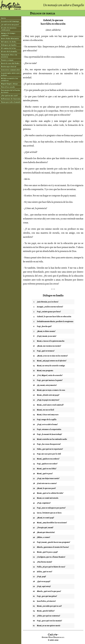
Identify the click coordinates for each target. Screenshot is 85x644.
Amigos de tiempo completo (8, 34)
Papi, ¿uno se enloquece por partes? (51, 508)
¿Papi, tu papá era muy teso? (48, 400)
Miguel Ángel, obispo (9, 84)
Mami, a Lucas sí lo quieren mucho (51, 341)
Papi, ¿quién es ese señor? (47, 464)
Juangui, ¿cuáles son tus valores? (50, 307)
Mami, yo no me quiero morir (49, 626)
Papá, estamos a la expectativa (49, 429)
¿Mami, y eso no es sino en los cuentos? (52, 356)
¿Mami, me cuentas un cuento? (49, 346)
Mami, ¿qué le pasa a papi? (47, 552)
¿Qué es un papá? (44, 581)
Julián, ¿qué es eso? (45, 572)
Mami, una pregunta (45, 371)
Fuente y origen (7, 60)
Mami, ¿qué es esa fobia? (47, 469)
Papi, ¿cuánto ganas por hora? (49, 312)
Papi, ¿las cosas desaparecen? (49, 444)
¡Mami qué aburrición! (46, 532)
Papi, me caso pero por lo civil (49, 454)
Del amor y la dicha (9, 42)
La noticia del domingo (10, 21)
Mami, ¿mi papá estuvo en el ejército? (52, 361)
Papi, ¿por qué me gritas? (47, 596)
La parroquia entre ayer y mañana (11, 74)
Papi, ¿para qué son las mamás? (49, 621)
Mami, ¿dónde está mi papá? (48, 395)
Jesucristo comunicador (11, 70)
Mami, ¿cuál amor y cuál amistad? (50, 405)
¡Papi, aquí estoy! (44, 586)
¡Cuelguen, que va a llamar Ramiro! (51, 557)
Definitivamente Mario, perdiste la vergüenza (55, 321)
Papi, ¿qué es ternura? (46, 351)
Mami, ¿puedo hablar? (46, 611)
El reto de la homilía (9, 51)
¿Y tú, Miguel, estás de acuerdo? (50, 375)
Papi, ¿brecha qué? (44, 326)
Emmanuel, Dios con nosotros (9, 56)
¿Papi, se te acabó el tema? (47, 424)
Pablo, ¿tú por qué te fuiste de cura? (51, 567)
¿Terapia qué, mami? (45, 528)
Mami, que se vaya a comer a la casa (51, 390)
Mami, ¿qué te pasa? (45, 474)
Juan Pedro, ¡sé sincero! (46, 601)
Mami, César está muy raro (48, 415)
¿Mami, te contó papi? (46, 518)
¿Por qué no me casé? (9, 96)
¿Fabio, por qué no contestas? (49, 616)
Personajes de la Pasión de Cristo (10, 91)
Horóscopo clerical (9, 67)
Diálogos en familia (9, 45)
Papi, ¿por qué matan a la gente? (50, 380)
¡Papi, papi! (41, 576)
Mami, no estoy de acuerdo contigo (51, 366)
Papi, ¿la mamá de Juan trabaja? (49, 434)
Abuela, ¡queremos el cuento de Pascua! (53, 547)
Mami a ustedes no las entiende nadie (52, 439)
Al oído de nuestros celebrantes (9, 29)
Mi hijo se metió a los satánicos (10, 79)
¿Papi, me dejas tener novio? (48, 478)
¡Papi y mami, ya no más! (47, 336)
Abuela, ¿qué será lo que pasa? (49, 591)
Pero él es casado (8, 87)
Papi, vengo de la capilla (47, 419)
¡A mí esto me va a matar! (47, 483)
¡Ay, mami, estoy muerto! (47, 385)
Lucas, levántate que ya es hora (49, 513)
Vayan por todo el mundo (11, 102)
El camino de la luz (8, 48)
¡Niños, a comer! (43, 537)
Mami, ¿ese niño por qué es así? (49, 606)
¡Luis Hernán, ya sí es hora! (48, 302)
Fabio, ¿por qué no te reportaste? (50, 449)
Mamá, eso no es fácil (45, 410)
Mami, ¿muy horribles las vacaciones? (52, 523)
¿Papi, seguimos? (44, 503)
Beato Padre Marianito (10, 39)
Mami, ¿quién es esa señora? (48, 459)
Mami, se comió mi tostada (48, 498)
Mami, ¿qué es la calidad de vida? (50, 493)
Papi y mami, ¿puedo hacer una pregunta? (54, 542)
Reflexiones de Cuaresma (11, 99)
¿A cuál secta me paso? (10, 25)
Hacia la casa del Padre (10, 63)
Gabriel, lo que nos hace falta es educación (54, 317)
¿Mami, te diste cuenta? (46, 331)
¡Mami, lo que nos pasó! (46, 488)
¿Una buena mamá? (45, 562)
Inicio (3, 18)
